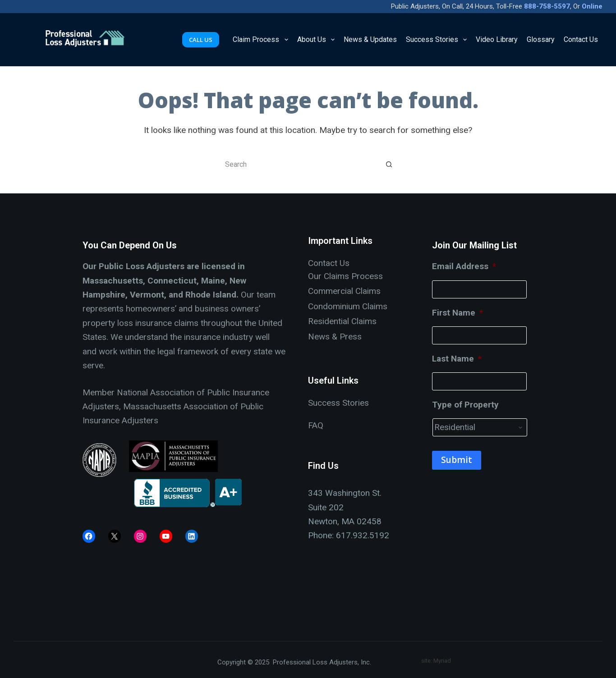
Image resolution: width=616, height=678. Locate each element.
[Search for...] (299, 164)
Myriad (442, 661)
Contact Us (581, 39)
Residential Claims (342, 321)
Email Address (464, 266)
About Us (318, 40)
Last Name (457, 359)
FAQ (316, 425)
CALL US (201, 40)
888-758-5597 (547, 6)
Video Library (497, 39)
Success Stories (438, 40)
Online (592, 6)
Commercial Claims (344, 291)
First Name (457, 313)
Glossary (541, 39)
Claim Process (262, 40)
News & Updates (370, 39)
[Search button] (389, 164)
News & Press (335, 337)
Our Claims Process (345, 276)
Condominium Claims (348, 306)
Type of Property (465, 405)
